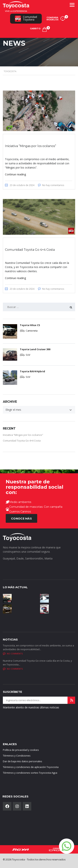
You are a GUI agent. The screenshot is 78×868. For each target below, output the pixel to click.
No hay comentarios (53, 185)
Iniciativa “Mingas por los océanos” (23, 435)
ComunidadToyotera (26, 18)
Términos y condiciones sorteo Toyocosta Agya (30, 773)
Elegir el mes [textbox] (13, 410)
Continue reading (15, 174)
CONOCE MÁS (21, 519)
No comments (13, 654)
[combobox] (39, 410)
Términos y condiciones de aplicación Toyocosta (31, 767)
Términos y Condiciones (17, 756)
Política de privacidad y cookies (21, 750)
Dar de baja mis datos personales (23, 761)
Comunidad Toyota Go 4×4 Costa (22, 441)
